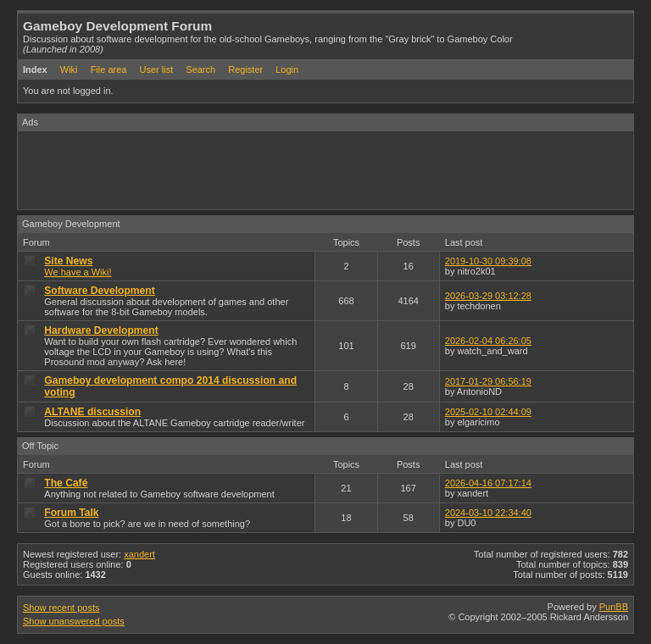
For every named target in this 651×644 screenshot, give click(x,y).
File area (109, 69)
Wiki (69, 69)
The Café (66, 483)
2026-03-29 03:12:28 (488, 296)
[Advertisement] (326, 169)
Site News (68, 261)
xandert (139, 554)
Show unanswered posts (74, 621)
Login (287, 69)
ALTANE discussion (92, 412)
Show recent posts (61, 608)
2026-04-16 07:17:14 (488, 483)
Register (245, 69)
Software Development (99, 291)
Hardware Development (101, 330)
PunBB (614, 607)
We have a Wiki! (78, 272)
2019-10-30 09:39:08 (488, 261)
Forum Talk (71, 513)
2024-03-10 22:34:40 (488, 513)
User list (157, 69)
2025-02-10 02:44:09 (488, 412)
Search (200, 69)
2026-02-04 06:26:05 (488, 341)
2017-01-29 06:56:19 (488, 381)
